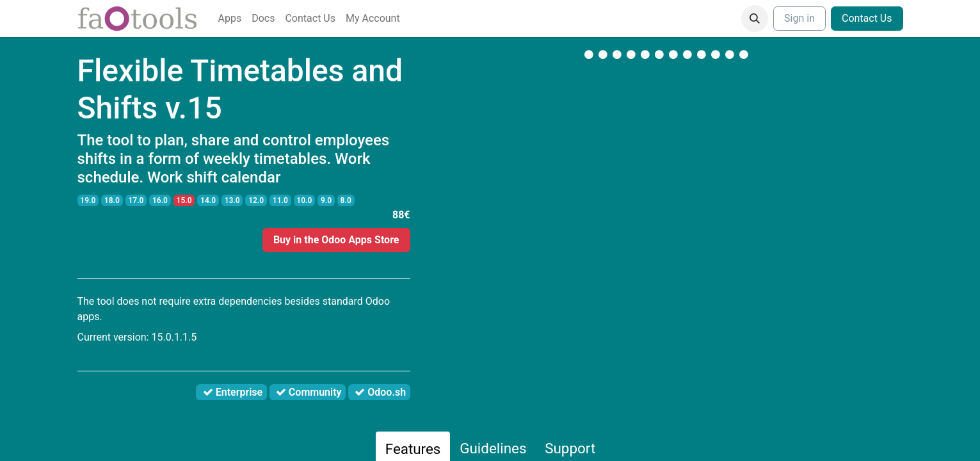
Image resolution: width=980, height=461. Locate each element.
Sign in (799, 18)
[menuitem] (230, 19)
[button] (755, 19)
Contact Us (867, 18)
